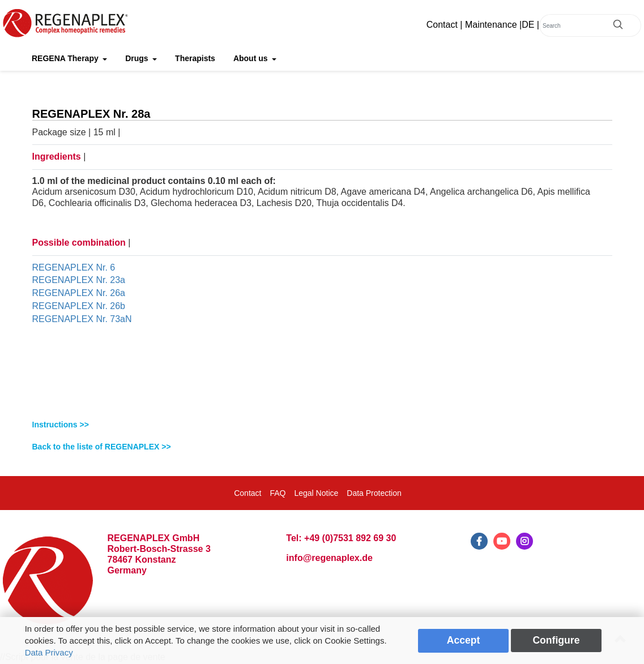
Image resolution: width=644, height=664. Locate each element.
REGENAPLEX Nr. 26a (79, 293)
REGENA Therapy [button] (66, 58)
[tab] (322, 425)
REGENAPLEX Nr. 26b (79, 306)
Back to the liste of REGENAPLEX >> (102, 447)
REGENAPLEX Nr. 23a (79, 280)
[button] (322, 425)
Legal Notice (316, 493)
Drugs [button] (138, 58)
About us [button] (252, 58)
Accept (464, 640)
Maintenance (491, 25)
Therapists (195, 58)
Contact (442, 25)
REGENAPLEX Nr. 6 (74, 267)
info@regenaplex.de (329, 558)
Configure (556, 640)
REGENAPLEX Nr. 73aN (82, 319)
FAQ (278, 493)
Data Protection (374, 493)
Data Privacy (49, 652)
